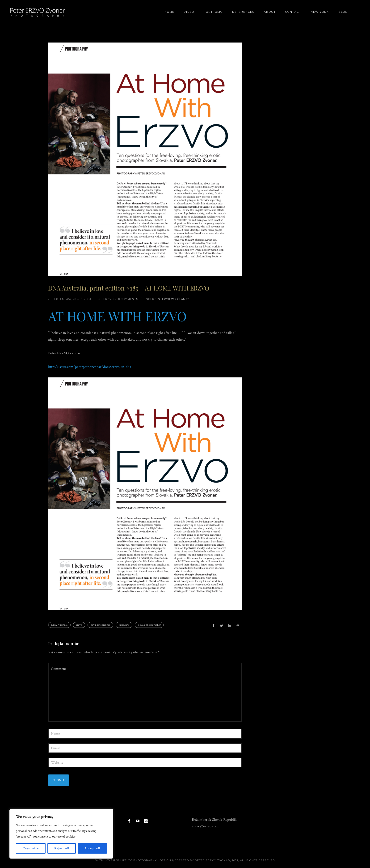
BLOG (343, 12)
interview (124, 625)
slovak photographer (149, 625)
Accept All (92, 848)
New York (320, 12)
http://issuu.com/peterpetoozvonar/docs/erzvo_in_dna (90, 367)
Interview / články (173, 299)
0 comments (128, 299)
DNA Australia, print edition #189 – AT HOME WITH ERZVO (129, 288)
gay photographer (100, 625)
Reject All (62, 848)
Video (189, 12)
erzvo (79, 625)
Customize (31, 848)
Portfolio (213, 12)
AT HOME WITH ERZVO (117, 316)
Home (169, 12)
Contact (293, 12)
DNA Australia (59, 625)
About (270, 12)
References (243, 12)
